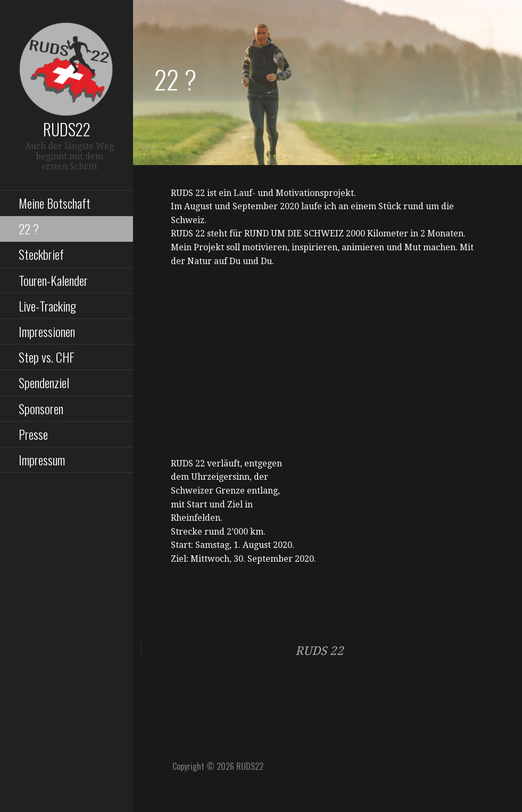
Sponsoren (41, 408)
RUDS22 (67, 129)
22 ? (29, 228)
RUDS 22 (320, 651)
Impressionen (47, 331)
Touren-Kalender (53, 280)
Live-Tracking (47, 306)
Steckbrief (41, 254)
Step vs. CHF (47, 357)
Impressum (42, 460)
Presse (33, 434)
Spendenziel (44, 382)
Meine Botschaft (55, 203)
